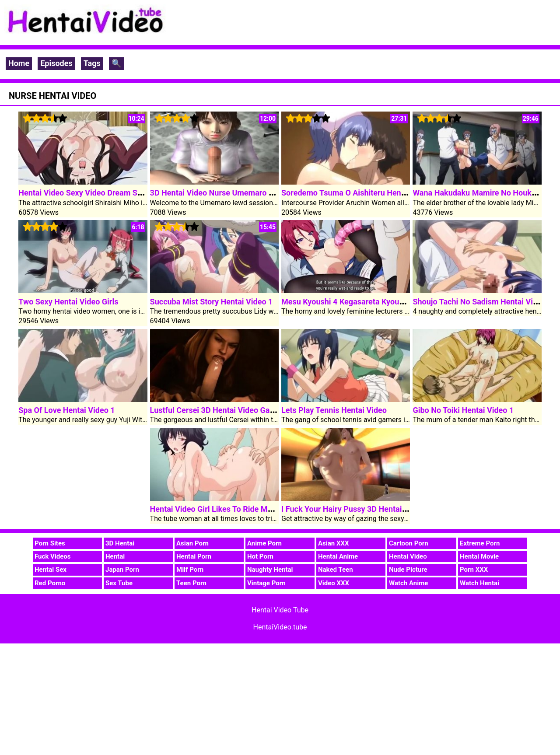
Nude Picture (408, 570)
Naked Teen (336, 570)
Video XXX (334, 583)
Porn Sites (50, 543)
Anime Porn (264, 543)
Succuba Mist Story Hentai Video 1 (212, 302)
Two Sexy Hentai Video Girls (68, 302)
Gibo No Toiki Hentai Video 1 (463, 410)
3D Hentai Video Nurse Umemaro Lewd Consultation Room (254, 193)
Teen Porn (191, 583)
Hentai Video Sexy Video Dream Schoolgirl (93, 193)
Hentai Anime (338, 556)
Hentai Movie (479, 556)
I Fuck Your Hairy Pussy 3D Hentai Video (353, 509)
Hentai (115, 556)
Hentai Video (408, 556)
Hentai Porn (194, 556)
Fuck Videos (53, 556)
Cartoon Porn (409, 543)
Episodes (56, 63)
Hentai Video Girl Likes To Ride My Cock (221, 509)
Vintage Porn (266, 583)
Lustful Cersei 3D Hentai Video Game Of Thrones (236, 410)
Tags (92, 63)
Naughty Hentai (270, 570)
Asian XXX (333, 543)
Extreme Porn (480, 543)
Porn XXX (474, 570)
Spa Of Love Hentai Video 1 (66, 410)
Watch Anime (408, 583)
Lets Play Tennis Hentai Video (334, 410)
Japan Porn (122, 570)
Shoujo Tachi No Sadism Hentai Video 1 (483, 302)
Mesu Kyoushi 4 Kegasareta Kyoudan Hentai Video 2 (374, 302)
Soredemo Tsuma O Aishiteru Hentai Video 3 (360, 193)
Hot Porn (260, 556)
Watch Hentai (479, 583)
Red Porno (50, 583)
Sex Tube (119, 583)
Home (19, 63)
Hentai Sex (51, 570)
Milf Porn (190, 570)
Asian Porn (192, 543)
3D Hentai (120, 543)
